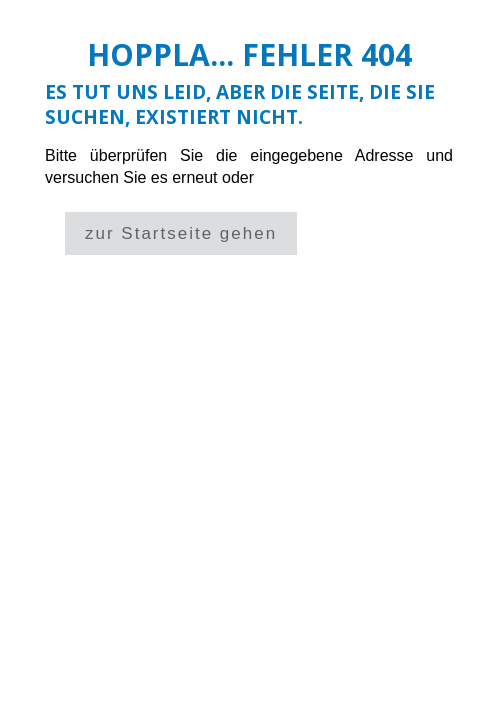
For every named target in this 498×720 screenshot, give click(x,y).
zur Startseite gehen (181, 233)
